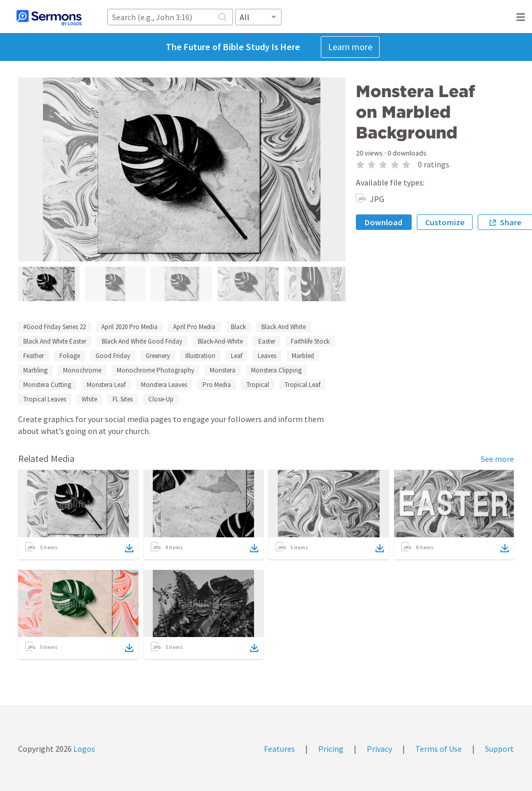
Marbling (35, 370)
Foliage (70, 356)
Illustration (200, 356)
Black (238, 327)
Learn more (350, 47)
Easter (267, 341)
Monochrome (82, 370)
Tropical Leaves (45, 399)
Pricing (331, 749)
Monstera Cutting (47, 385)
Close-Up (161, 399)
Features (279, 749)
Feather (34, 356)
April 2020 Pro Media (129, 327)
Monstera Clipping (276, 370)
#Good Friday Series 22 (54, 327)
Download (384, 222)
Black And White (284, 327)
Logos (83, 749)
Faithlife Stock (310, 341)
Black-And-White (220, 341)
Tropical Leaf (302, 385)
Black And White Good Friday (142, 341)
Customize (445, 222)
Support (499, 749)
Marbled (303, 356)
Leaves (267, 356)
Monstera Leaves (164, 385)
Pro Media (217, 385)
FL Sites (123, 399)
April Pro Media (194, 327)
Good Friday (113, 356)
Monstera (223, 370)
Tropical (258, 385)
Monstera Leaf (106, 385)
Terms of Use (439, 749)
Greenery (158, 356)
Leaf (237, 356)
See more (497, 459)
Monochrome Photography (155, 370)
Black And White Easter (55, 341)
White (89, 399)
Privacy (379, 749)
